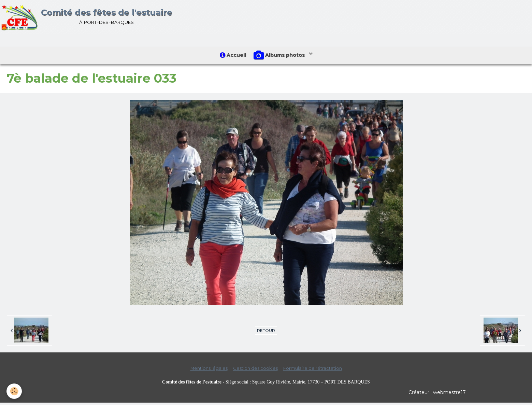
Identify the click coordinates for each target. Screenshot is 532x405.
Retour (266, 333)
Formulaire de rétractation (313, 371)
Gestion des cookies (255, 371)
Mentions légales (209, 371)
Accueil (232, 56)
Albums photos (281, 57)
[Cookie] (15, 391)
